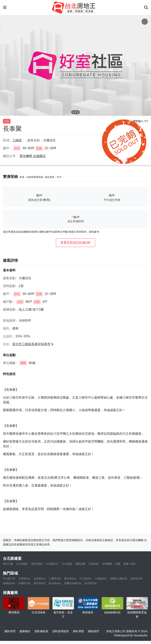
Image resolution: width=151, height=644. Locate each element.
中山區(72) (9, 579)
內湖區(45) (24, 583)
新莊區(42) (40, 583)
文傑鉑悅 (94, 564)
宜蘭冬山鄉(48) (119, 579)
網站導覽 (78, 631)
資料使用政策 (61, 631)
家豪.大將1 (130, 564)
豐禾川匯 (8, 564)
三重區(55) (55, 579)
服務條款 (25, 631)
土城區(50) (101, 579)
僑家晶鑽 (80, 564)
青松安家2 (37, 564)
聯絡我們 (93, 631)
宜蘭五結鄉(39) (73, 583)
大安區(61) (24, 579)
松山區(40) (55, 583)
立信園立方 (52, 564)
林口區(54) (70, 579)
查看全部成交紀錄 (76, 243)
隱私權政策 (41, 631)
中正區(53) (86, 579)
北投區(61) (40, 579)
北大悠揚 (67, 564)
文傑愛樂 (107, 564)
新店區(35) (91, 583)
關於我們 (10, 631)
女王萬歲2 (22, 564)
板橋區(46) (9, 583)
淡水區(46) (136, 579)
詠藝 (118, 564)
